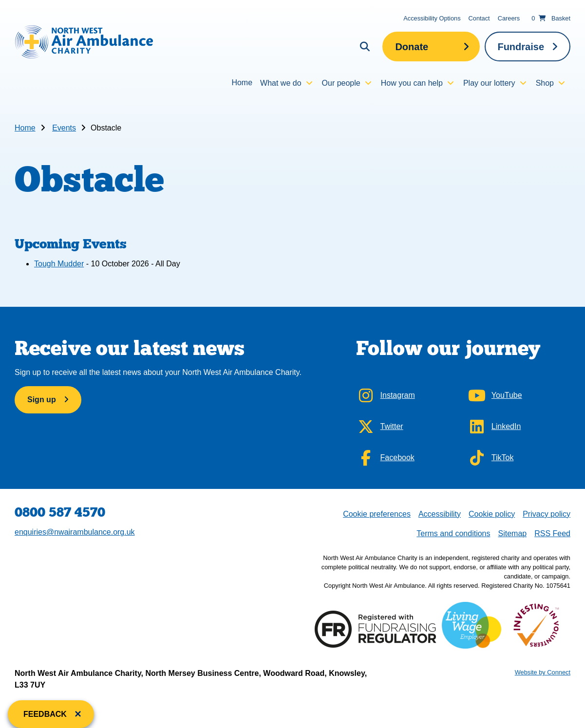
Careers (509, 18)
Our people (341, 83)
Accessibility (440, 514)
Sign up (42, 400)
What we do (281, 83)
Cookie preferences (377, 513)
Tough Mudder (59, 264)
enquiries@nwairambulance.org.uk (75, 532)
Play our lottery (489, 83)
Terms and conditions (453, 533)
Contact (479, 18)
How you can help (412, 83)
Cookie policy (492, 514)
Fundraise (521, 47)
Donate (412, 47)
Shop (545, 83)
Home (242, 83)
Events (64, 128)
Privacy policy (547, 514)
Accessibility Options (432, 18)
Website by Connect (543, 672)
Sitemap (512, 533)
